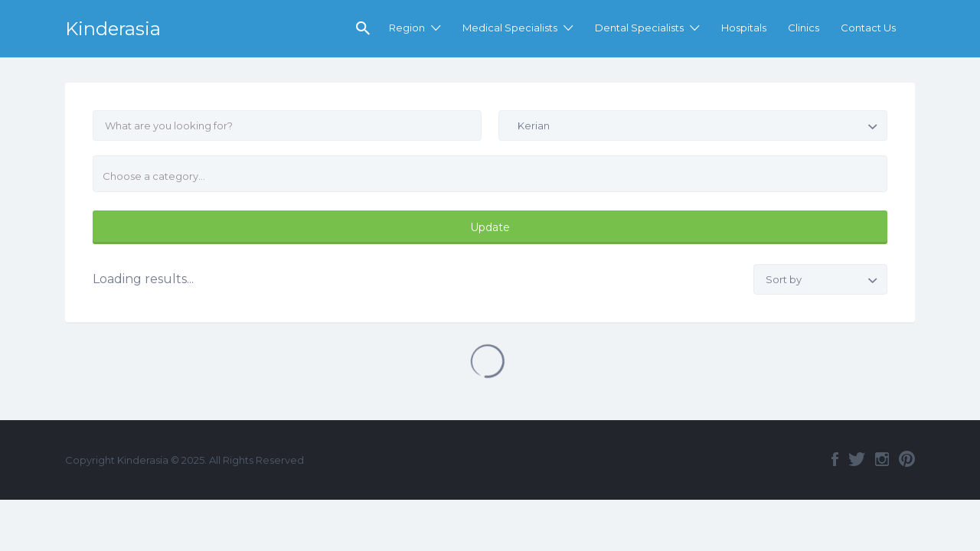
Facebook (835, 459)
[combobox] (490, 174)
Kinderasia (113, 29)
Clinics (804, 28)
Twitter (857, 459)
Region (407, 28)
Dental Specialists (639, 28)
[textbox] (496, 176)
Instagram (882, 459)
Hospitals (744, 28)
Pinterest (907, 459)
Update (490, 227)
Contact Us (868, 28)
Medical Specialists (510, 28)
